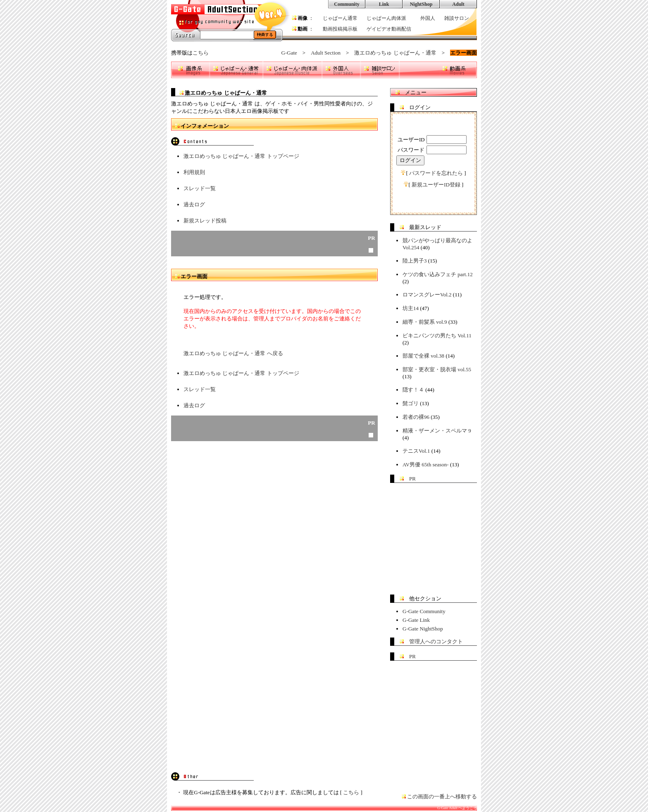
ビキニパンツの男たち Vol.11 (437, 336)
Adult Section (326, 53)
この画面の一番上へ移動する (442, 796)
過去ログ (194, 204)
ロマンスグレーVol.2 (427, 295)
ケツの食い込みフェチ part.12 (438, 274)
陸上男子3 (415, 261)
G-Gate (289, 53)
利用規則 (194, 172)
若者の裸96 (416, 417)
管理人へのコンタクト (436, 641)
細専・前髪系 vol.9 (425, 322)
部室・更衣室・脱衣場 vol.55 (437, 369)
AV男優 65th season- (426, 465)
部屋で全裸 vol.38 (423, 356)
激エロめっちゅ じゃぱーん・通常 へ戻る (233, 353)
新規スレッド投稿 (205, 221)
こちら (201, 53)
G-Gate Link (416, 620)
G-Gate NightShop (423, 629)
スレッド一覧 (200, 188)
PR (412, 479)
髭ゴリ (411, 403)
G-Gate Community (424, 611)
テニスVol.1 (416, 451)
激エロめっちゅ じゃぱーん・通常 (395, 53)
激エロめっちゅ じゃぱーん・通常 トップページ (241, 156)
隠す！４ (413, 390)
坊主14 (411, 308)
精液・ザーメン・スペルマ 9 (437, 431)
